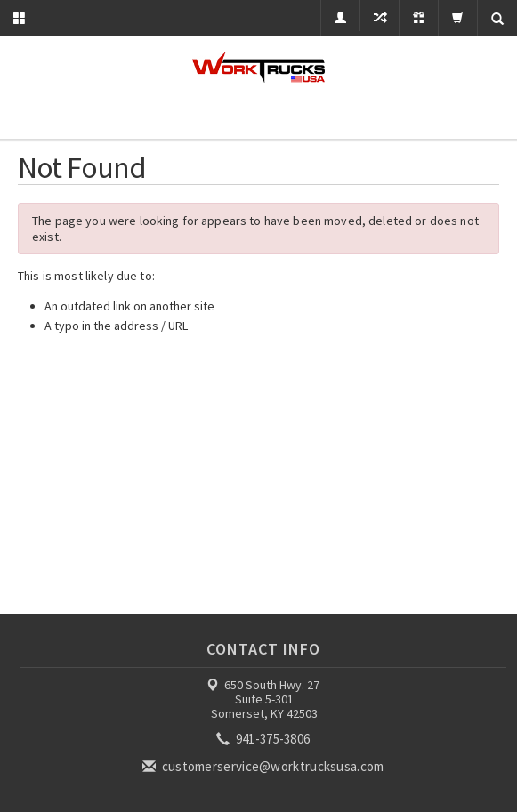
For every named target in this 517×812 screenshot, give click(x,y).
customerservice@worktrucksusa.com (264, 766)
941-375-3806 (264, 739)
